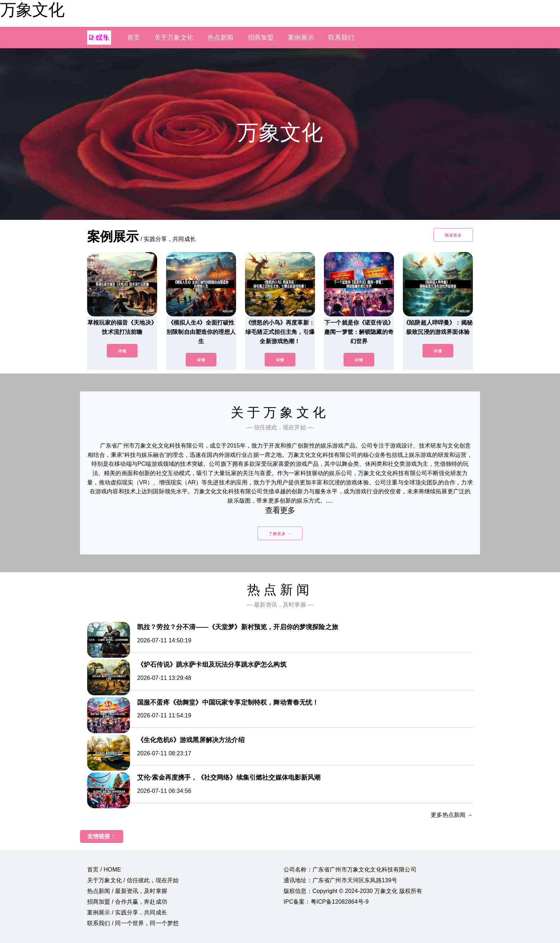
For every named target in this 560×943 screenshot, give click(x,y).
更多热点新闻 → (452, 815)
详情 (122, 351)
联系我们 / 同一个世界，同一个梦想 (133, 923)
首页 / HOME (104, 870)
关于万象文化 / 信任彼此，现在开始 (133, 880)
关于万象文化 (174, 38)
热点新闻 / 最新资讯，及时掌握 (127, 891)
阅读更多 (453, 235)
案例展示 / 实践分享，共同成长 (127, 912)
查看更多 (280, 510)
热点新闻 (221, 38)
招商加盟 (261, 38)
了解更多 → (280, 534)
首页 (134, 38)
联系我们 (341, 38)
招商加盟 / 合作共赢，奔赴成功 (127, 902)
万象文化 (32, 10)
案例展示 (301, 38)
